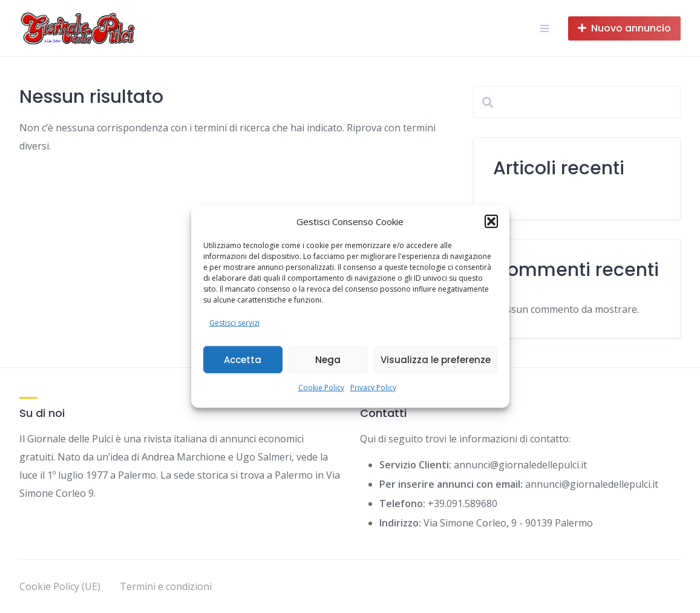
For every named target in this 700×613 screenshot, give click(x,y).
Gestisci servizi (234, 323)
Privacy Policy (373, 388)
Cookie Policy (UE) (60, 586)
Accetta (243, 359)
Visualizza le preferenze (436, 359)
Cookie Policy (321, 388)
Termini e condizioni (166, 586)
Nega (328, 359)
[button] (491, 221)
